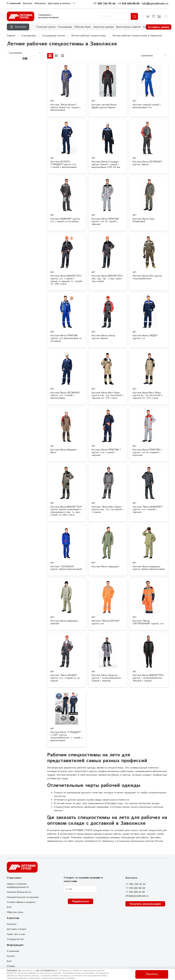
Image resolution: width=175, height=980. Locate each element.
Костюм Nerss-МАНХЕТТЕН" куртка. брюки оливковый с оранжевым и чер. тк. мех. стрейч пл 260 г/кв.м (66, 511)
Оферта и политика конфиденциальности (18, 886)
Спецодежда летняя (53, 36)
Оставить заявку (159, 27)
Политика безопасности (19, 892)
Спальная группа (46, 27)
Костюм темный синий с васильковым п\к (147, 106)
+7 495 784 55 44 (104, 4)
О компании (14, 3)
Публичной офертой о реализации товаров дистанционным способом (41, 978)
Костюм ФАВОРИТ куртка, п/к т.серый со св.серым (65, 220)
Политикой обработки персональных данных (39, 973)
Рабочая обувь (83, 27)
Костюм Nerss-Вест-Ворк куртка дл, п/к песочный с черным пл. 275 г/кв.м (148, 395)
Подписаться (80, 901)
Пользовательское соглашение (23, 897)
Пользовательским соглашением (78, 973)
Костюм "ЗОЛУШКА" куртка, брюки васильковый (66, 568)
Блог (9, 907)
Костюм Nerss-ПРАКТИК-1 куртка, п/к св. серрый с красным (147, 452)
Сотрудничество (15, 939)
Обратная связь (15, 912)
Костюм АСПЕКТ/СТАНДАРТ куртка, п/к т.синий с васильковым (63, 164)
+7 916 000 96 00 (135, 888)
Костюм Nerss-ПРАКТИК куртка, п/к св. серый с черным (105, 222)
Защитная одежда (103, 27)
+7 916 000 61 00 (135, 892)
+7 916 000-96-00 (129, 4)
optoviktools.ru (29, 971)
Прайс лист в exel (16, 934)
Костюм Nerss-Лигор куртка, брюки (103, 337)
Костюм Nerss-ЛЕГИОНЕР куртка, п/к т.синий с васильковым (65, 395)
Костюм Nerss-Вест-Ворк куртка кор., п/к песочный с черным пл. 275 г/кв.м (107, 395)
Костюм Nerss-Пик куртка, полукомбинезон (147, 277)
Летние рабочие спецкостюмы (89, 36)
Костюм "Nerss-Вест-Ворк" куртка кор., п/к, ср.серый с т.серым (107, 510)
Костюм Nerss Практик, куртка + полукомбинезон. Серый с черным (107, 678)
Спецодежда (65, 27)
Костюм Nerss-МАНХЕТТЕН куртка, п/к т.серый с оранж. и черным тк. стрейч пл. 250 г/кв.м (66, 280)
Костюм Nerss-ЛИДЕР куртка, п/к (145, 337)
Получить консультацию (145, 904)
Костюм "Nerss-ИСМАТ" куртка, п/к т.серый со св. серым (65, 678)
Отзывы (11, 966)
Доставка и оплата (59, 3)
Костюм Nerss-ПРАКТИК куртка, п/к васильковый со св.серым (66, 338)
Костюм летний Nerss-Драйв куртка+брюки (104, 106)
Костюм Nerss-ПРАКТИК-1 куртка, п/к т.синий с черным (106, 452)
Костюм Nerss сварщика (105, 567)
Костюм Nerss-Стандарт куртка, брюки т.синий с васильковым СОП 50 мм (106, 164)
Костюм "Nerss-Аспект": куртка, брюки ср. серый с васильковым (65, 107)
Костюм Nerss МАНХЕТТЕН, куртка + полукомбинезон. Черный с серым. (148, 678)
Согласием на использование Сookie (89, 976)
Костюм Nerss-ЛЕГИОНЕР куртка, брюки (147, 163)
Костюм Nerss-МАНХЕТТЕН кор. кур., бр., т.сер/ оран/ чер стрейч (107, 279)
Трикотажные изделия (128, 27)
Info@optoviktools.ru (155, 4)
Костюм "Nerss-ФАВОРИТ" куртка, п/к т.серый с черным (148, 510)
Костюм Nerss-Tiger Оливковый (144, 220)
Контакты (40, 3)
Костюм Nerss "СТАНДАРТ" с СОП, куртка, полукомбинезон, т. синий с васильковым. (66, 736)
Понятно (152, 974)
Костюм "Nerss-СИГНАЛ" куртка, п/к (106, 622)
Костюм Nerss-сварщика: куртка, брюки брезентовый (149, 568)
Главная (11, 36)
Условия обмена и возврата (21, 902)
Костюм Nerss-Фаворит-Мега (64, 451)
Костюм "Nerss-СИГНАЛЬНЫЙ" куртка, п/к (148, 622)
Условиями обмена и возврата (55, 976)
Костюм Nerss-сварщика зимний (64, 622)
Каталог (28, 3)
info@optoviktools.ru (137, 896)
